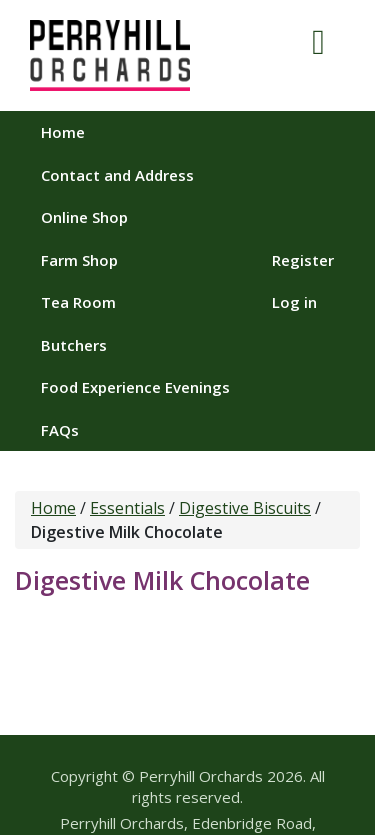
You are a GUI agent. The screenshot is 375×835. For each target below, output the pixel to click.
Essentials (127, 508)
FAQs (60, 430)
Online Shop (84, 217)
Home (63, 132)
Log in (294, 302)
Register (303, 260)
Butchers (74, 345)
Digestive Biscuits (245, 508)
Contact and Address (117, 175)
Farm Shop (79, 260)
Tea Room (78, 302)
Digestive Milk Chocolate (162, 580)
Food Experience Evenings (135, 387)
